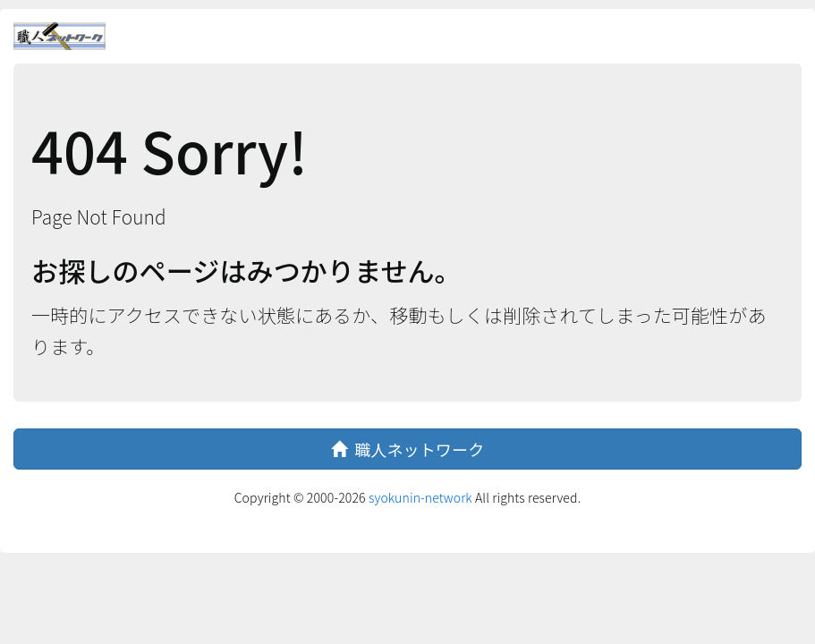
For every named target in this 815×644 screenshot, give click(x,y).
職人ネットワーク (408, 449)
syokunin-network (420, 497)
